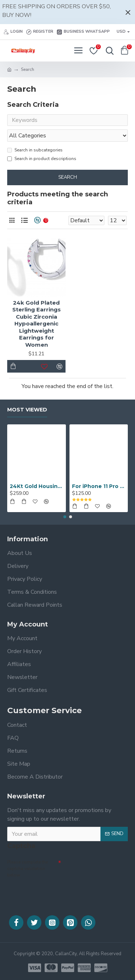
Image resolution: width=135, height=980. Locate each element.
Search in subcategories (35, 150)
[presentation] (58, 892)
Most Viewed (27, 410)
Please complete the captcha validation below (28, 869)
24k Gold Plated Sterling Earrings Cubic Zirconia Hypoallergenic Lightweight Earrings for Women (37, 324)
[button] (65, 517)
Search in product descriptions (42, 159)
